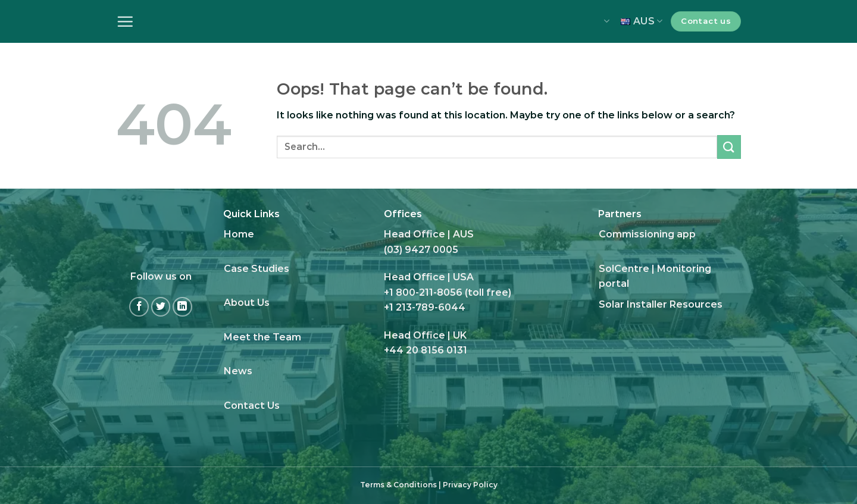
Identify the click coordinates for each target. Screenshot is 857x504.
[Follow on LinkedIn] (182, 307)
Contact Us (252, 406)
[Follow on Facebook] (139, 307)
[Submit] (729, 147)
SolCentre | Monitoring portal (655, 276)
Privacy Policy (470, 485)
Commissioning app (647, 234)
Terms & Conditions (398, 485)
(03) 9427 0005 (421, 250)
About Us (247, 303)
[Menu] (125, 21)
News (238, 371)
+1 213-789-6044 (425, 307)
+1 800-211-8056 (423, 292)
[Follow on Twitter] (161, 307)
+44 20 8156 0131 (426, 350)
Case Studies (257, 269)
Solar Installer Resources (661, 304)
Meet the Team (262, 337)
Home (239, 234)
